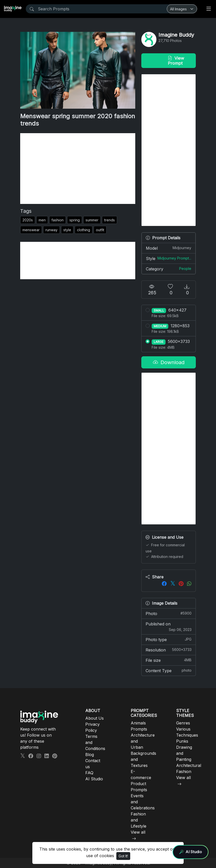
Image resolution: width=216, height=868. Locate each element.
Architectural (189, 765)
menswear (31, 230)
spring (75, 220)
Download (169, 362)
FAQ (89, 773)
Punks (182, 741)
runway (51, 230)
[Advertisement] (78, 169)
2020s (28, 220)
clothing (84, 230)
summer (92, 220)
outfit (100, 230)
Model (169, 248)
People (185, 268)
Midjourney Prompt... (174, 258)
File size (169, 660)
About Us (94, 718)
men (42, 220)
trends (110, 220)
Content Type (169, 670)
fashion (58, 220)
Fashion (184, 771)
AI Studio (94, 779)
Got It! (123, 856)
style (67, 230)
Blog (90, 755)
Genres (183, 723)
